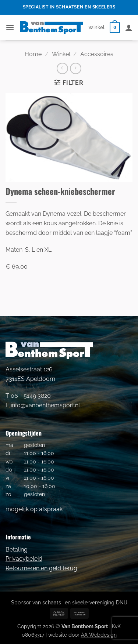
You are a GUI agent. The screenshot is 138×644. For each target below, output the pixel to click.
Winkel (96, 27)
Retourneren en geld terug (41, 568)
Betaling (17, 550)
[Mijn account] (129, 28)
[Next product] (62, 68)
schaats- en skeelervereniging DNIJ (85, 602)
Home (33, 54)
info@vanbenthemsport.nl (45, 405)
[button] (10, 27)
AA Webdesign (99, 635)
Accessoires (97, 54)
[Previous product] (76, 68)
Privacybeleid (24, 559)
